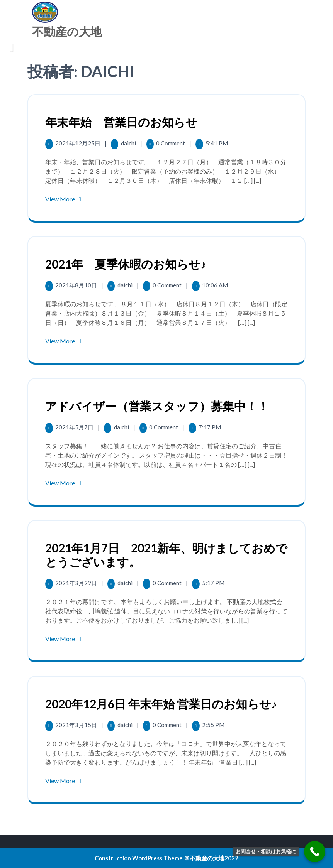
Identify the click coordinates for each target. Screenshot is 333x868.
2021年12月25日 (78, 143)
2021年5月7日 (75, 427)
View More (65, 199)
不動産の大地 (67, 31)
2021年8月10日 (77, 285)
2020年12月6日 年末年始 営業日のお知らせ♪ (161, 704)
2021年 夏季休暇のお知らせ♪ (126, 264)
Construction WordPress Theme (139, 858)
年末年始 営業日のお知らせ (121, 122)
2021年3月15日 (77, 725)
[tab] (13, 48)
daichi (129, 143)
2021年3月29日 (77, 583)
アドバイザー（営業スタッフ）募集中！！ (157, 406)
